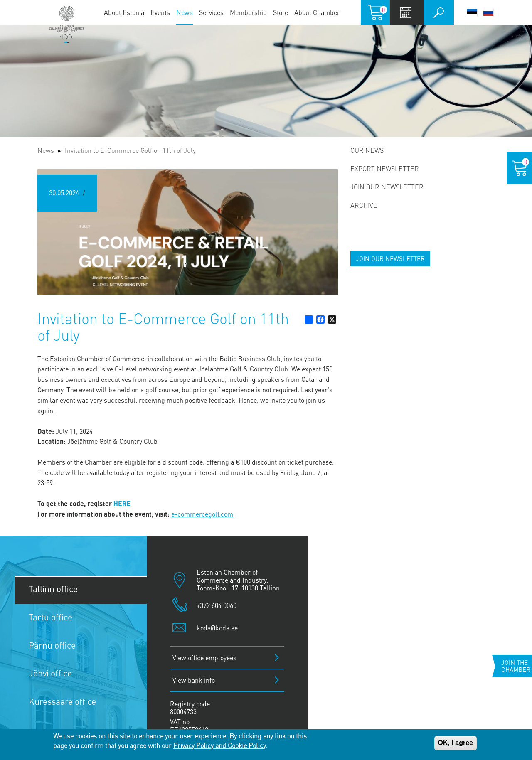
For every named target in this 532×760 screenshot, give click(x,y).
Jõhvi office (50, 673)
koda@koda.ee (217, 628)
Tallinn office (53, 589)
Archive (364, 205)
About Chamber (317, 12)
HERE (122, 503)
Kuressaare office (62, 701)
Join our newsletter (387, 187)
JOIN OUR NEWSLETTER (390, 258)
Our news (367, 150)
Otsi (439, 12)
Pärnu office (52, 645)
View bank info (194, 680)
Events (160, 12)
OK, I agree (456, 743)
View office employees (204, 658)
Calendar (406, 12)
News (185, 12)
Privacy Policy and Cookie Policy (219, 745)
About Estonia (124, 12)
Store (281, 12)
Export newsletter (385, 168)
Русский (488, 12)
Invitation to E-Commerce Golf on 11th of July (130, 150)
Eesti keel (472, 12)
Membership (248, 12)
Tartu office (50, 617)
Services (211, 12)
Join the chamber (516, 666)
